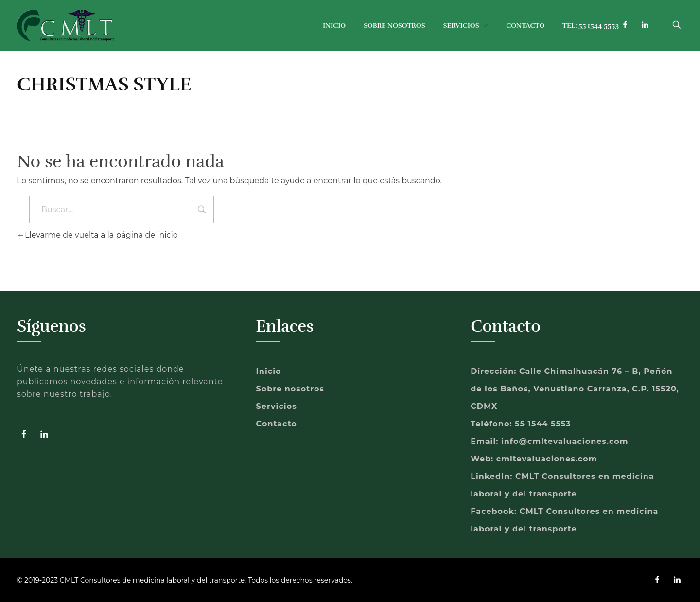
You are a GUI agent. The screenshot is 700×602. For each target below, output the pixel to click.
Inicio (269, 371)
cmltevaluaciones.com (547, 459)
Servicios (277, 406)
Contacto (277, 424)
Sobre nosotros (290, 389)
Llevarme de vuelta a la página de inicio (97, 235)
